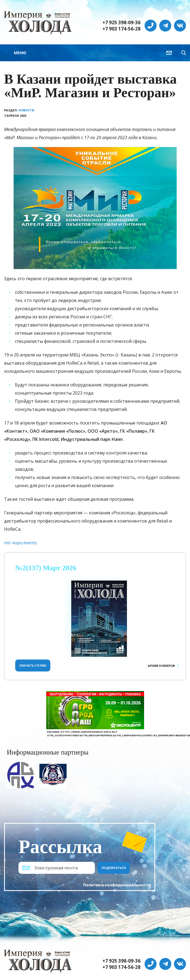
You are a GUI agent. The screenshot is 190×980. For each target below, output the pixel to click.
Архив (161, 666)
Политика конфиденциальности (117, 885)
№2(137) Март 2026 (46, 568)
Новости (26, 110)
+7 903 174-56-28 (122, 29)
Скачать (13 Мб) (33, 665)
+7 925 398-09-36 (122, 23)
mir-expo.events (21, 543)
